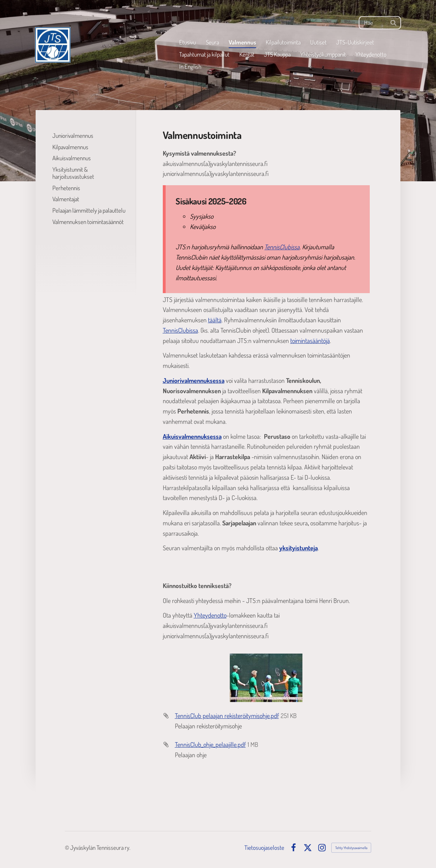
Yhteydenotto (210, 615)
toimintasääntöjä (310, 341)
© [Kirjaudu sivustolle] (68, 848)
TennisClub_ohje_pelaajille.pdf (210, 744)
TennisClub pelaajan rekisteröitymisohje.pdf (227, 716)
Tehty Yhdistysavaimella (351, 848)
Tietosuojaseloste (264, 848)
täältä (215, 320)
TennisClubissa (282, 247)
